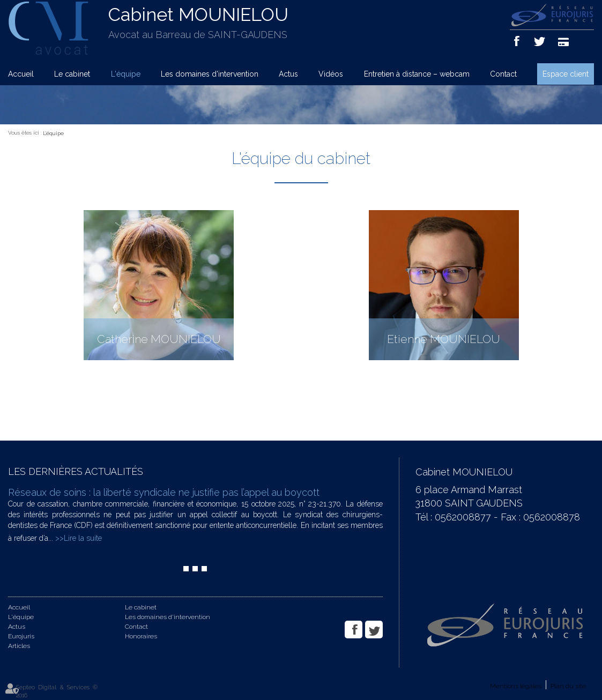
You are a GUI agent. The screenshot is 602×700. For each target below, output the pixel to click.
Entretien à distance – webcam (417, 74)
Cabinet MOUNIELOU (198, 14)
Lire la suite (83, 538)
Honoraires (141, 636)
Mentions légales (516, 686)
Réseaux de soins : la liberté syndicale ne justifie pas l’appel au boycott (164, 492)
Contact (503, 74)
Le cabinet (72, 74)
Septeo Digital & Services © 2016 (57, 692)
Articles (19, 646)
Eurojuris (21, 636)
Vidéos (331, 74)
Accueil (21, 74)
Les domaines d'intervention (210, 74)
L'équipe (126, 74)
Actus (288, 74)
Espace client (566, 74)
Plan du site (568, 686)
